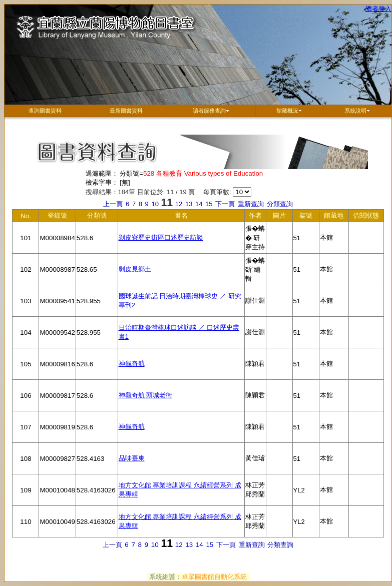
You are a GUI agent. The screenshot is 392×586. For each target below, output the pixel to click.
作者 (256, 217)
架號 (306, 217)
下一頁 (225, 204)
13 (190, 204)
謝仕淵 (256, 307)
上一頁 (113, 204)
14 (200, 204)
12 (180, 204)
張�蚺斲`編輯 (256, 271)
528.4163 (97, 465)
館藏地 (334, 217)
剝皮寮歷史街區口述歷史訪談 (161, 237)
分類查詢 (280, 204)
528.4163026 (97, 496)
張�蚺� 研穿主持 (256, 239)
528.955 (97, 307)
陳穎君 (256, 370)
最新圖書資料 (126, 111)
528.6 (97, 244)
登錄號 (58, 217)
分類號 (97, 217)
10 (156, 204)
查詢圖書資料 (45, 111)
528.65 (97, 275)
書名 (169, 217)
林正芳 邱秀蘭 (256, 494)
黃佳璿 (256, 464)
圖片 (280, 217)
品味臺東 (132, 458)
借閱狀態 (367, 217)
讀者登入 (378, 9)
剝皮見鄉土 (135, 269)
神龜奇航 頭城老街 (146, 395)
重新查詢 (251, 204)
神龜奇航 (132, 364)
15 (210, 204)
